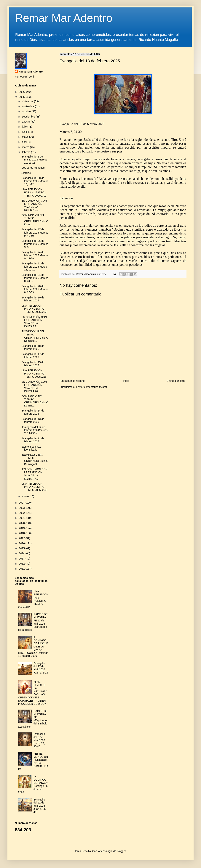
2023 (22, 508)
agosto (26, 122)
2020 (22, 523)
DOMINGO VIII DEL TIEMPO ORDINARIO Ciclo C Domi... (35, 220)
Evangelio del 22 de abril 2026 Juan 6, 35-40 (40, 806)
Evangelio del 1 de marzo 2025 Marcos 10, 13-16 (34, 160)
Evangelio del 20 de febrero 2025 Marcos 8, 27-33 (35, 289)
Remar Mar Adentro (64, 18)
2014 (22, 553)
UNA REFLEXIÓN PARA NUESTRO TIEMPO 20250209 (34, 487)
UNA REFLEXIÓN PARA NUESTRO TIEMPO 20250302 (34, 192)
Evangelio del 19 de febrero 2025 (33, 299)
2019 (22, 528)
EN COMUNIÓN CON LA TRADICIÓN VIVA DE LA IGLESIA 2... (34, 205)
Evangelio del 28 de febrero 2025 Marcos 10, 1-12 (35, 181)
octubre (27, 111)
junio (25, 132)
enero (26, 496)
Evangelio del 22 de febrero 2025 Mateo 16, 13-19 (34, 267)
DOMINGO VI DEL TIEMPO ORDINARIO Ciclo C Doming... (35, 401)
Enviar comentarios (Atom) (92, 387)
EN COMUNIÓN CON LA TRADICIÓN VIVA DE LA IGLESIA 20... (34, 386)
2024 (22, 503)
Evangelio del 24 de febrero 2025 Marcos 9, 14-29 (35, 255)
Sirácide (26, 173)
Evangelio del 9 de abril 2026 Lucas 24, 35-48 (39, 740)
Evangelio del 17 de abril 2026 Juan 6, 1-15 (41, 668)
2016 (22, 543)
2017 (22, 538)
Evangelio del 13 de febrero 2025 (33, 421)
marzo (26, 147)
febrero (26, 152)
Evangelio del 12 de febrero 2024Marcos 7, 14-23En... (34, 430)
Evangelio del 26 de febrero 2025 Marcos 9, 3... (35, 244)
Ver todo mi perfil (25, 77)
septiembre (29, 117)
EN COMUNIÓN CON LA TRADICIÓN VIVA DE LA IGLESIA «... (34, 474)
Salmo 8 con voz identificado (31, 448)
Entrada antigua (176, 381)
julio (25, 127)
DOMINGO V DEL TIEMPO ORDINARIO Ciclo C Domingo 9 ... (35, 459)
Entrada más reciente (73, 381)
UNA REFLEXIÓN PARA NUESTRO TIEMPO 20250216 (34, 374)
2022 (22, 513)
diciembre (28, 101)
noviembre (28, 106)
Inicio (126, 381)
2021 (22, 518)
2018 (22, 533)
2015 (22, 548)
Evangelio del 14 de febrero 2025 (33, 412)
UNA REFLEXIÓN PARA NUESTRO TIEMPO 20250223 (34, 309)
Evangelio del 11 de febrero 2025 (33, 440)
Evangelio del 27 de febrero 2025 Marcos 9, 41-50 (35, 233)
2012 (22, 564)
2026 (22, 92)
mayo (25, 137)
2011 (22, 569)
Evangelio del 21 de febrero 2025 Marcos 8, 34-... (35, 278)
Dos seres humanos (33, 168)
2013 (22, 559)
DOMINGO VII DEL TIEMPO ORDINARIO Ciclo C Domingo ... (35, 336)
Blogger (121, 851)
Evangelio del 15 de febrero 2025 (33, 364)
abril (25, 142)
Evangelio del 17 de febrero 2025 (33, 356)
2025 (22, 97)
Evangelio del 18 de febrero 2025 (33, 347)
